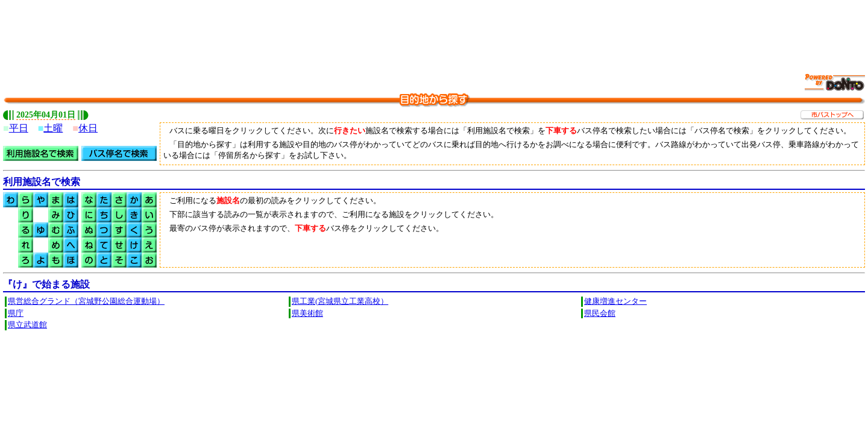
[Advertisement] (434, 30)
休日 (88, 128)
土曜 (53, 128)
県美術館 (307, 313)
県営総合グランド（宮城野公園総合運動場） (86, 301)
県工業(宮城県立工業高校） (340, 301)
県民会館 (600, 313)
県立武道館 (27, 325)
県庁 (16, 313)
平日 (19, 128)
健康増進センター (615, 301)
